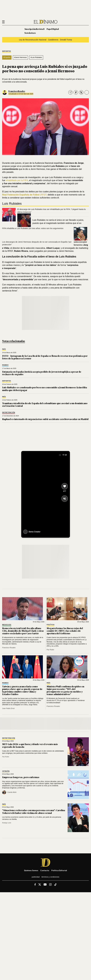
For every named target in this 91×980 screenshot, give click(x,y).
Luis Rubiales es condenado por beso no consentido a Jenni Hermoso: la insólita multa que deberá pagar (45, 389)
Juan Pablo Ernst (8, 708)
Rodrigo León (7, 823)
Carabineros (53, 40)
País (4, 349)
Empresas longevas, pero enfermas (21, 777)
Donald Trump (66, 40)
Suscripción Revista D (34, 29)
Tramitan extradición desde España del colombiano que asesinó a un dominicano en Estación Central (45, 404)
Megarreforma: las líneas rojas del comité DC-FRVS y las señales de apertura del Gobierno (65, 631)
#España (7, 57)
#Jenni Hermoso (20, 57)
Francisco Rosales (17, 91)
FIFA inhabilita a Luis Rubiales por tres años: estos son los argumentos (33, 228)
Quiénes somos (31, 870)
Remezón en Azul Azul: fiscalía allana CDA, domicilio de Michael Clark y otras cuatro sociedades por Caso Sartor (23, 631)
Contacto (45, 870)
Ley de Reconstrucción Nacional (33, 40)
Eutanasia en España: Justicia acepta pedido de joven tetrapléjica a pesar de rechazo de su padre (42, 373)
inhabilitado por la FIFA (17, 180)
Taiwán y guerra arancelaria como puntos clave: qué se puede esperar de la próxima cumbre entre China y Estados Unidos (22, 690)
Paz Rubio (50, 650)
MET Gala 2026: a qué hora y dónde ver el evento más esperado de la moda (30, 745)
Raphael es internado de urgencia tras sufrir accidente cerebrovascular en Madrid (45, 419)
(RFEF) (25, 195)
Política (51, 625)
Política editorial (59, 870)
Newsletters (30, 33)
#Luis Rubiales (36, 57)
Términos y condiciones (50, 877)
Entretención (9, 412)
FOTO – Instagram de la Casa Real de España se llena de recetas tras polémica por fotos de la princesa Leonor (45, 357)
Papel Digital (53, 29)
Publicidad (36, 877)
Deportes (7, 51)
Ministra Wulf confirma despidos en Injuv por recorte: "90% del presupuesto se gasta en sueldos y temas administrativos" (65, 690)
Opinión (6, 771)
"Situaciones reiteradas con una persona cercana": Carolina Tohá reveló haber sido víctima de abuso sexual (34, 811)
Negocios (7, 625)
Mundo (5, 365)
